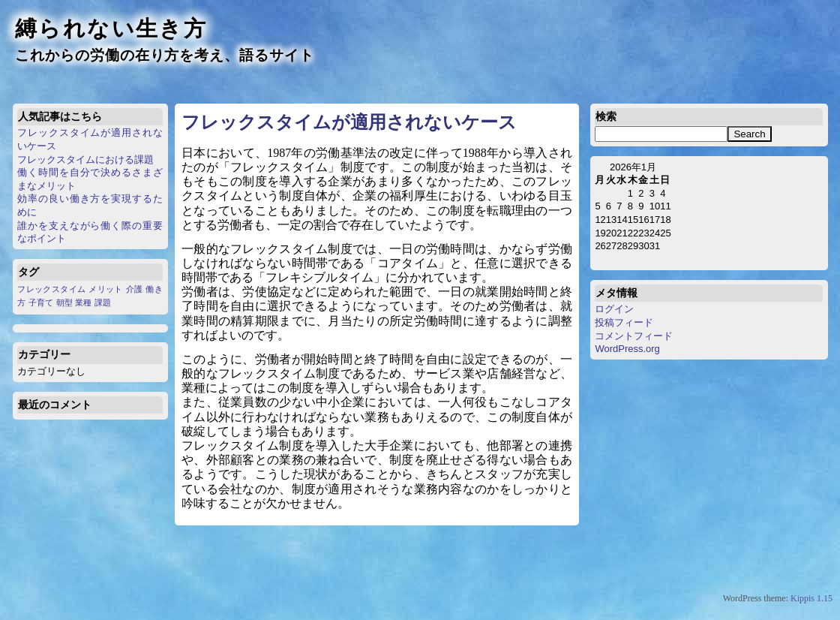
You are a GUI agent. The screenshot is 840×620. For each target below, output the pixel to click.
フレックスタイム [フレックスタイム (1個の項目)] (51, 289)
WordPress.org (627, 349)
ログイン (614, 309)
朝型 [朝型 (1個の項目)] (64, 302)
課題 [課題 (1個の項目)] (103, 302)
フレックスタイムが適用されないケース (349, 122)
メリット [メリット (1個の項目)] (105, 289)
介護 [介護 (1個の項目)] (135, 289)
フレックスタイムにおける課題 (85, 160)
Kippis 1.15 (811, 598)
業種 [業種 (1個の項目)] (83, 302)
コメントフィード (634, 336)
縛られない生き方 (111, 29)
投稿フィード (624, 322)
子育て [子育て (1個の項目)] (41, 302)
